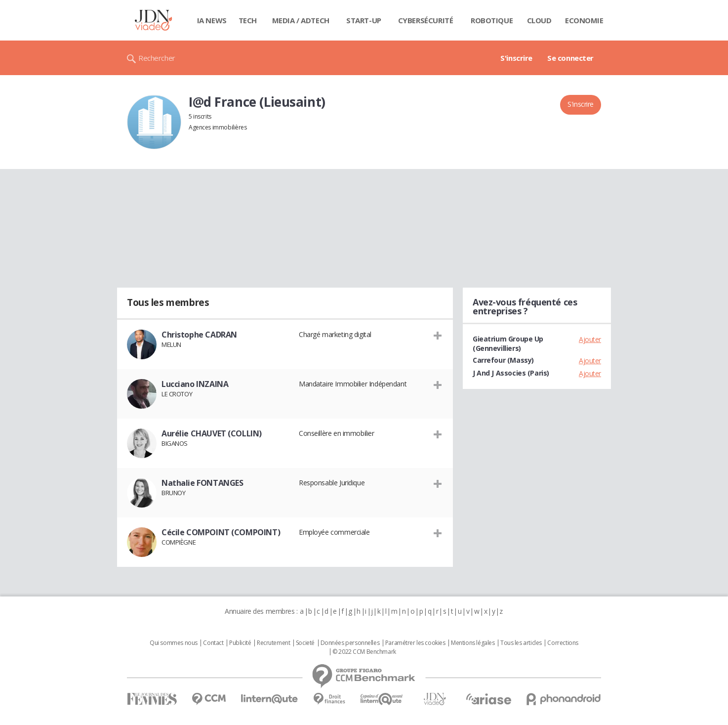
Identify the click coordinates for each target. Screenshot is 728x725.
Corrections (563, 643)
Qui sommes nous (174, 643)
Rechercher (157, 58)
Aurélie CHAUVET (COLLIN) (212, 433)
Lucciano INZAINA (195, 384)
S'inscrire (516, 58)
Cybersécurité (426, 20)
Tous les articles (521, 643)
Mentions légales (473, 643)
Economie (584, 20)
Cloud (539, 20)
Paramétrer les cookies (415, 643)
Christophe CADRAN (199, 335)
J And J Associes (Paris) (511, 373)
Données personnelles (350, 643)
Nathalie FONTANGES (202, 483)
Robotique (492, 20)
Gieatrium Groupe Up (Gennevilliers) (508, 343)
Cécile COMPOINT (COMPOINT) (221, 532)
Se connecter (570, 58)
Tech (248, 20)
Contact (213, 643)
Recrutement (273, 643)
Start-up (364, 20)
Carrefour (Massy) (503, 360)
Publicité (240, 643)
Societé (305, 643)
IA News (212, 20)
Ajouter (590, 339)
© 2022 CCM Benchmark (364, 652)
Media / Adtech (301, 20)
